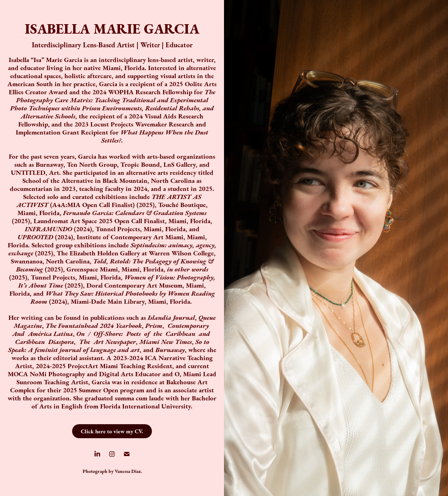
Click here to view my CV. (112, 431)
